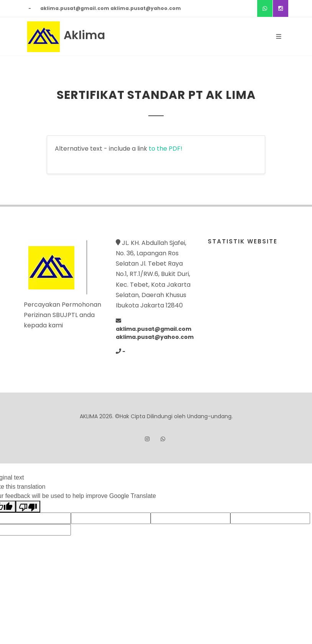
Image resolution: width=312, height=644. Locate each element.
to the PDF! (166, 149)
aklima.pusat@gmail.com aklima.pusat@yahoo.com (111, 8)
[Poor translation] (28, 507)
